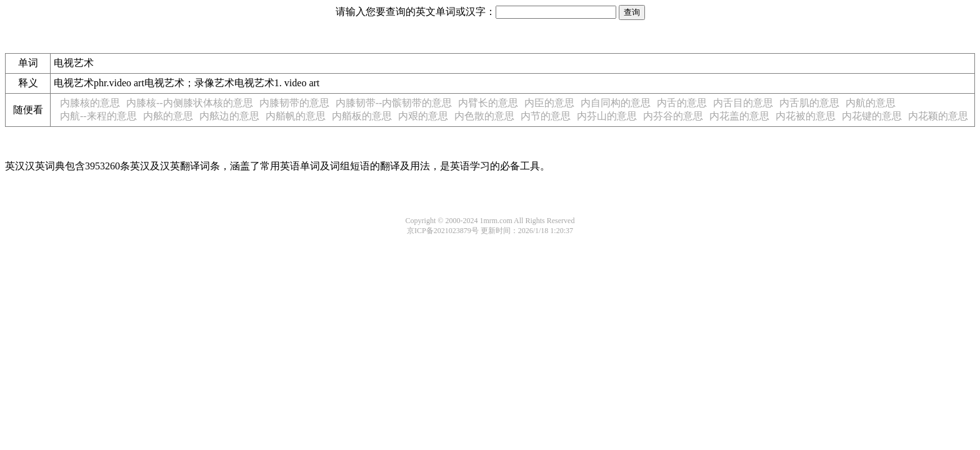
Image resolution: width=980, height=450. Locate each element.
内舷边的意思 (229, 116)
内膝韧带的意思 (294, 103)
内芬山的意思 (607, 116)
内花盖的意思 (739, 116)
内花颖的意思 (938, 116)
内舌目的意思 (743, 103)
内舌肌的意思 (809, 103)
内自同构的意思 (616, 103)
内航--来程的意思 (98, 116)
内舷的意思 (168, 116)
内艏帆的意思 (296, 116)
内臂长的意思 (488, 103)
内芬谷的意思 (673, 116)
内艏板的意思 (362, 116)
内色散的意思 (484, 116)
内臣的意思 (549, 103)
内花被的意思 (806, 116)
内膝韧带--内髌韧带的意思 (394, 103)
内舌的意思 (682, 103)
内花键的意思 (872, 116)
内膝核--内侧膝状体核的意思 (190, 103)
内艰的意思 (423, 116)
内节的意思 (546, 116)
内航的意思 (871, 103)
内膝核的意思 (90, 103)
